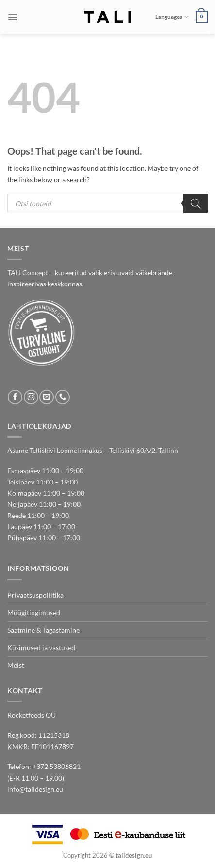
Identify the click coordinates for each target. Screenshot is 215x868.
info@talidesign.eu (35, 789)
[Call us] (63, 397)
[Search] (196, 203)
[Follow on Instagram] (31, 397)
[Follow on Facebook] (15, 397)
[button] (13, 17)
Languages (172, 17)
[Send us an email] (47, 397)
